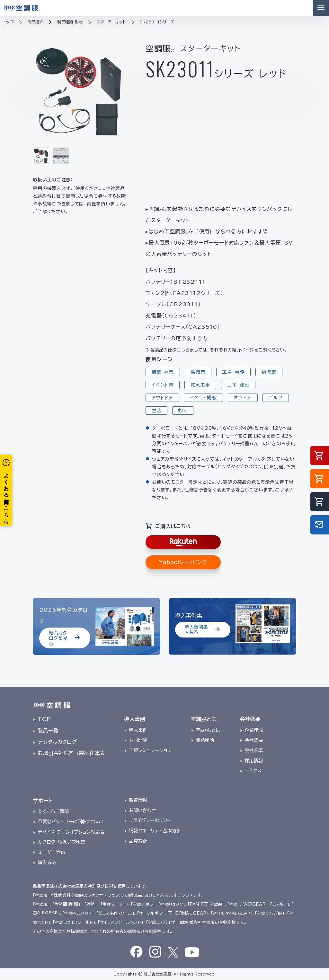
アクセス (253, 771)
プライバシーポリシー (150, 820)
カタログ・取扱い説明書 (61, 842)
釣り (183, 411)
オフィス (243, 398)
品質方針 (138, 841)
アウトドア (162, 398)
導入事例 (138, 730)
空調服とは (208, 730)
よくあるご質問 (53, 811)
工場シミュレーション (150, 750)
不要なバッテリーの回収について (71, 822)
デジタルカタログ (57, 742)
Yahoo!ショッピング (183, 562)
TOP (44, 719)
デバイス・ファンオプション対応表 (71, 832)
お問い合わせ (142, 810)
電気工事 (200, 385)
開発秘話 (205, 740)
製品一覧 (48, 731)
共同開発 (138, 740)
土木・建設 (238, 385)
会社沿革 (254, 750)
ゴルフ (276, 398)
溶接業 (198, 372)
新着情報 (138, 800)
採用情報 (254, 761)
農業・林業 (163, 372)
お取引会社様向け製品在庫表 (71, 753)
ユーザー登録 (51, 852)
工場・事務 (234, 372)
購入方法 (47, 862)
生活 (157, 411)
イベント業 (163, 385)
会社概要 (254, 740)
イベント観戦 (203, 398)
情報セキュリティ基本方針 (155, 831)
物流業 (269, 372)
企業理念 (254, 730)
